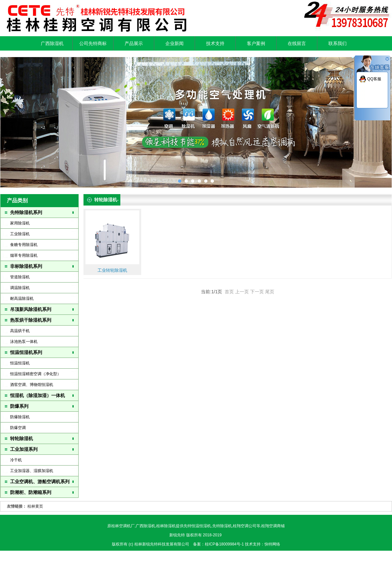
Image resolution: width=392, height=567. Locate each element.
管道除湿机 (20, 277)
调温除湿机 (20, 288)
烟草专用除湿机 (24, 255)
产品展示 (134, 43)
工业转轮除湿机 (112, 270)
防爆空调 (18, 428)
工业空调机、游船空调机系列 (40, 482)
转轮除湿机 (22, 438)
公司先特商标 (93, 43)
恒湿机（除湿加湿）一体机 (38, 395)
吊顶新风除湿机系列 (31, 309)
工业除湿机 (20, 234)
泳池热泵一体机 (24, 342)
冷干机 (16, 460)
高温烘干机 (20, 331)
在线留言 (297, 43)
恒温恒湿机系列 (26, 352)
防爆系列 (19, 406)
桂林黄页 (35, 506)
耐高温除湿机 (22, 299)
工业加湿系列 (24, 449)
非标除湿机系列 (26, 266)
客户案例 (256, 43)
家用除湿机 (20, 223)
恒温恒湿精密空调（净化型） (36, 374)
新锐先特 (177, 535)
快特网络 (272, 544)
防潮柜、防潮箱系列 (31, 492)
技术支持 (215, 43)
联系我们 (338, 43)
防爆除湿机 (20, 417)
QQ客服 (374, 79)
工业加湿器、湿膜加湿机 (32, 471)
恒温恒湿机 (20, 363)
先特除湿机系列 (26, 212)
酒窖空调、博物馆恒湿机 (32, 385)
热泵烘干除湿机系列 (31, 320)
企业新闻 (174, 43)
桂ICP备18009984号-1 (225, 544)
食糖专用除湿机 (24, 245)
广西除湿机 (52, 43)
